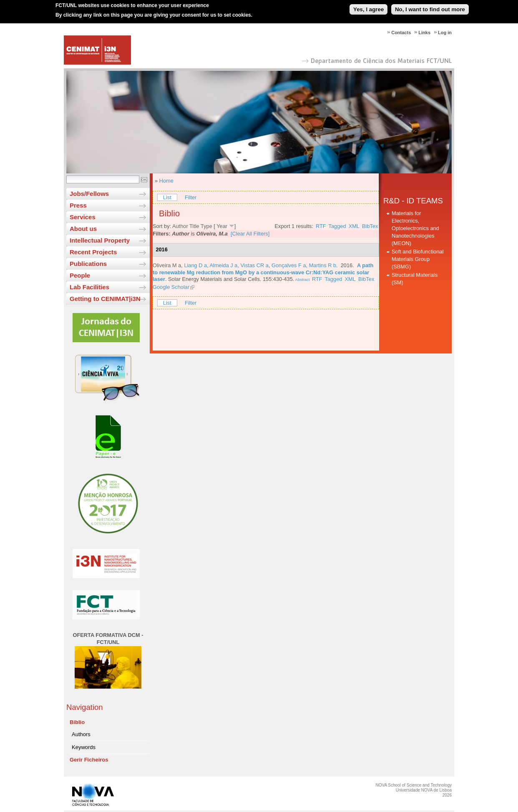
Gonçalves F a (289, 265)
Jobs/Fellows (89, 194)
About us (83, 229)
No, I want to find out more (430, 6)
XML (354, 226)
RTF (321, 226)
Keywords (84, 747)
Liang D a (195, 265)
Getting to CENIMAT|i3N (105, 299)
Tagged (337, 226)
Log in (445, 33)
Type (206, 226)
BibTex (370, 226)
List (167, 197)
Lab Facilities (89, 287)
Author (180, 226)
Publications (88, 264)
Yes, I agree (368, 6)
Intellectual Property (100, 240)
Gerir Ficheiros (89, 760)
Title (194, 226)
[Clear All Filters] (250, 234)
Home (166, 181)
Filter (191, 197)
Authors (81, 734)
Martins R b (323, 265)
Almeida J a (224, 265)
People (80, 275)
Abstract (302, 279)
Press (78, 205)
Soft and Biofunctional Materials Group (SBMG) (418, 259)
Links (424, 33)
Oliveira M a (167, 265)
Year (222, 226)
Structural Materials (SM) (415, 279)
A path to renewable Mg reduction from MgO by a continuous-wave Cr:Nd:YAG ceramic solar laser (263, 272)
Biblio (77, 722)
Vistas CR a (255, 265)
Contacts (401, 33)
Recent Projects (93, 252)
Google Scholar (171, 287)
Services (83, 217)
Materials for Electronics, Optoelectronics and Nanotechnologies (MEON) (415, 228)
